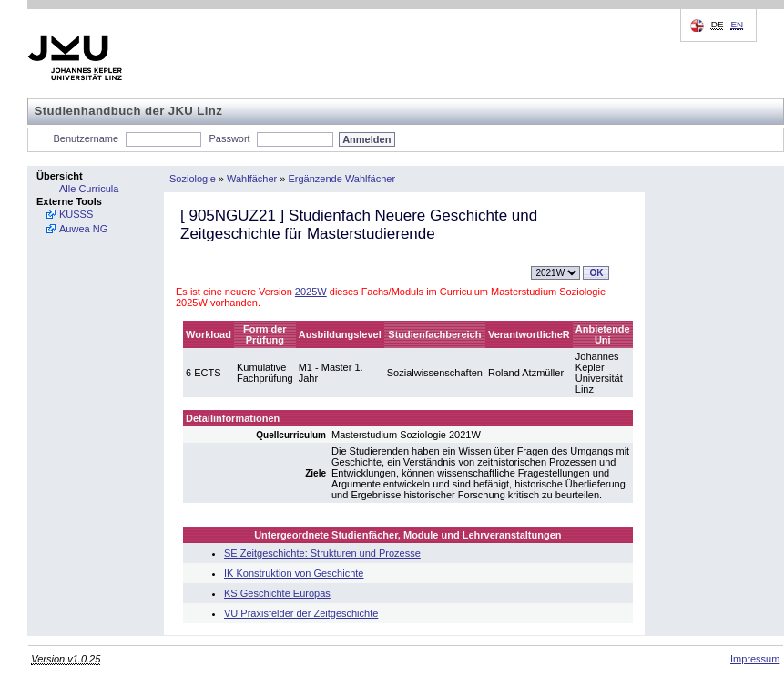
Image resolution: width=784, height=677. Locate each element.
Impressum (755, 659)
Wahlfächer (252, 179)
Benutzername (87, 138)
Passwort (229, 138)
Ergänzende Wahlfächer (342, 179)
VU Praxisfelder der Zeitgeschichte (301, 613)
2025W (311, 292)
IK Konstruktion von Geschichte (294, 573)
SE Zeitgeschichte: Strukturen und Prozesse (322, 553)
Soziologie (193, 179)
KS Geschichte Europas (277, 593)
